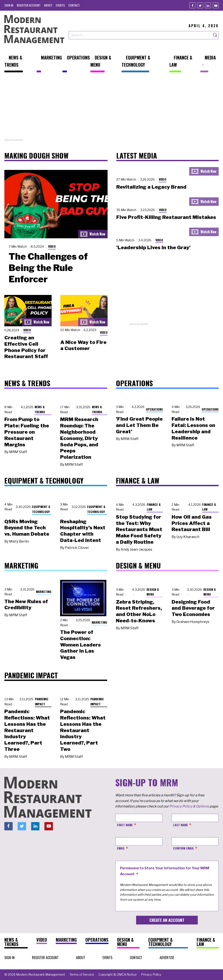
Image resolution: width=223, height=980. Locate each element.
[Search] (215, 35)
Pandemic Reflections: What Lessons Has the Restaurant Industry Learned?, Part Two (83, 730)
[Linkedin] (208, 5)
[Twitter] (200, 5)
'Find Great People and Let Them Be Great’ (139, 425)
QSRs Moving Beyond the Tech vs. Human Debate (27, 528)
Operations (154, 409)
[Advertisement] (111, 107)
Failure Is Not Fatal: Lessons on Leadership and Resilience (193, 428)
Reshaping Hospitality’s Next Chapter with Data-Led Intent (83, 531)
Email (121, 848)
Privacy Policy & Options (189, 806)
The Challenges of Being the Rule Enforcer (48, 268)
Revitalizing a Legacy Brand (151, 187)
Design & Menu (153, 592)
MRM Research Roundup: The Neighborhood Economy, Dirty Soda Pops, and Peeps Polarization (79, 438)
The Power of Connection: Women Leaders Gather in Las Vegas (80, 645)
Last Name (181, 825)
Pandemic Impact (42, 701)
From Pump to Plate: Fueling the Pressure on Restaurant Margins (27, 432)
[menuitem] (9, 5)
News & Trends (40, 409)
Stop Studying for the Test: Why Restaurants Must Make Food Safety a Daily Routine (139, 529)
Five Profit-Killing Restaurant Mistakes (166, 217)
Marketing (44, 592)
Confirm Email (184, 848)
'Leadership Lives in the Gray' (153, 247)
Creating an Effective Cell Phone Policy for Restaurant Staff (26, 347)
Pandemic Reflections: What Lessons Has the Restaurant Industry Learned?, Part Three (27, 730)
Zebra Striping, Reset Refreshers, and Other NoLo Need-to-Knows (139, 611)
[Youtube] (216, 5)
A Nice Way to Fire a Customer (83, 345)
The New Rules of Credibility (26, 605)
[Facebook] (192, 5)
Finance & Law (154, 507)
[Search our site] (140, 35)
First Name (125, 825)
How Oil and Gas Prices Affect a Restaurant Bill (192, 523)
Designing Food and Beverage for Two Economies (193, 608)
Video (52, 246)
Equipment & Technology (41, 509)
